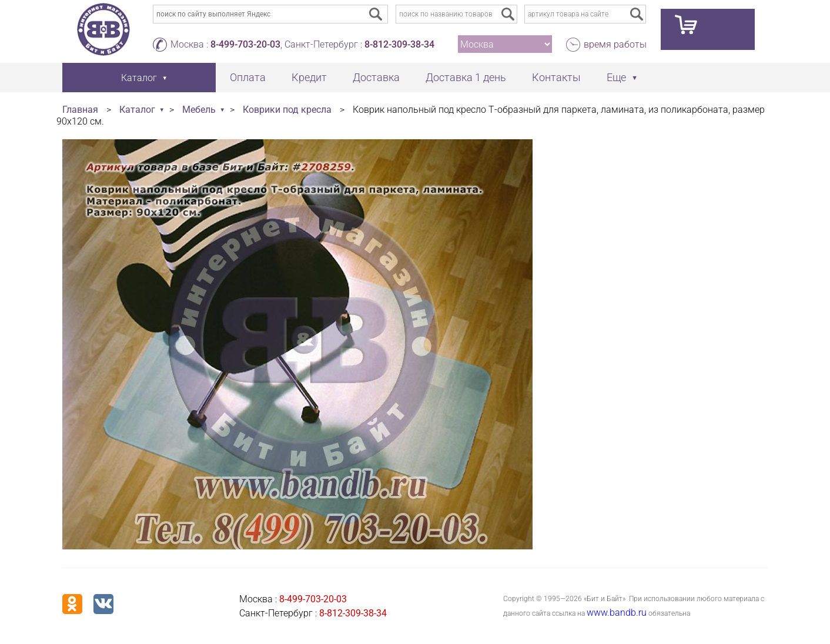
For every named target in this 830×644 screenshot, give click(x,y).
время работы (615, 44)
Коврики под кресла (287, 110)
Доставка (376, 77)
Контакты (556, 77)
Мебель (199, 110)
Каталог (137, 110)
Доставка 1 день (466, 77)
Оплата (248, 77)
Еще (616, 77)
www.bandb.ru (617, 613)
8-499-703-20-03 (245, 44)
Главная (80, 110)
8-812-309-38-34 (399, 44)
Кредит (309, 77)
